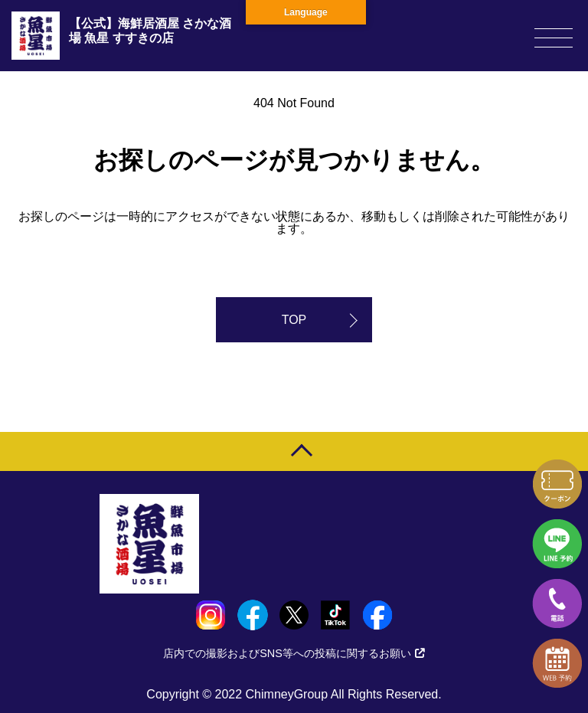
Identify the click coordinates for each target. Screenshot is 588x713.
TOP (294, 320)
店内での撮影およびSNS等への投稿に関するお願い (294, 653)
